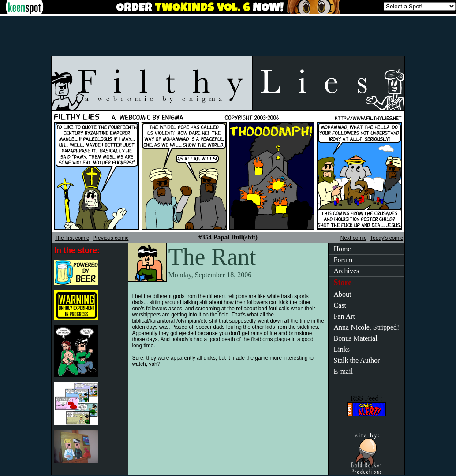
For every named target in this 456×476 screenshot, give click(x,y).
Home (342, 249)
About (343, 294)
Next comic (353, 238)
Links (342, 349)
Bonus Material (356, 338)
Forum (343, 260)
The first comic (72, 238)
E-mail (344, 371)
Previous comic (110, 238)
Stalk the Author (357, 360)
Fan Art (344, 316)
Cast (340, 305)
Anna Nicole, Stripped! (367, 327)
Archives (347, 271)
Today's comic (387, 238)
